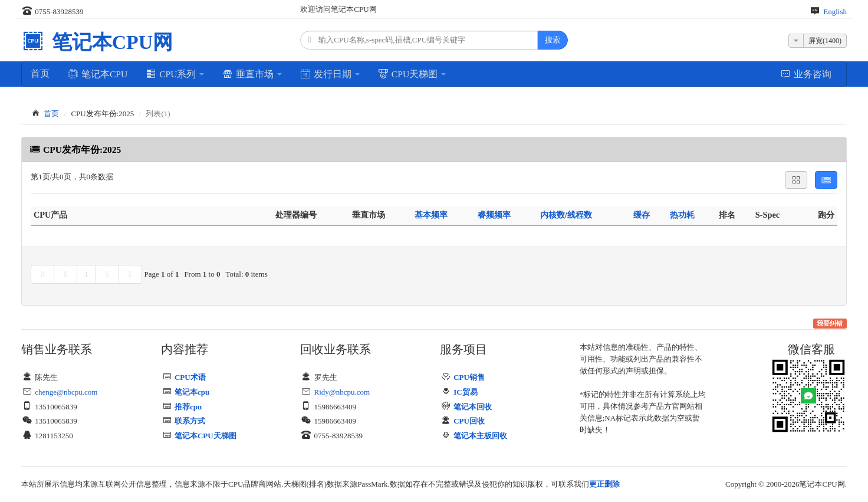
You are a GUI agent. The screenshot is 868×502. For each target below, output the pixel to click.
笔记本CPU (98, 74)
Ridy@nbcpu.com (342, 392)
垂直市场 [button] (252, 74)
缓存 (642, 215)
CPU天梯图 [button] (412, 74)
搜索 (553, 40)
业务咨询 (806, 74)
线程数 (580, 215)
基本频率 (431, 215)
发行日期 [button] (330, 74)
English (835, 12)
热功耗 (682, 215)
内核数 (553, 215)
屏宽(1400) (825, 41)
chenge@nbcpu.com (66, 392)
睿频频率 (494, 215)
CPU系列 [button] (175, 74)
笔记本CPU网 (110, 42)
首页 (40, 73)
